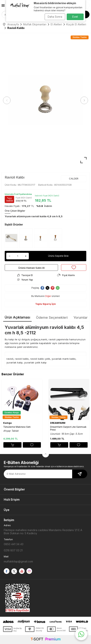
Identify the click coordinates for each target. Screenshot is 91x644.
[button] (7, 100)
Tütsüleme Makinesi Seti (17, 427)
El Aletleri (56, 24)
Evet (75, 17)
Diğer (48, 296)
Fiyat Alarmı (66, 275)
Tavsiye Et (25, 275)
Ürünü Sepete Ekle (58, 256)
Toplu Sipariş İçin (45, 304)
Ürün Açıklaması (17, 317)
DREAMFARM (58, 423)
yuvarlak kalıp (15, 362)
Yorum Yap (25, 280)
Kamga (7, 423)
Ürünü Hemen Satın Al (31, 268)
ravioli (10, 359)
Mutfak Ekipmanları (35, 24)
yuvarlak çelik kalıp (35, 362)
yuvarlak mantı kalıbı (64, 359)
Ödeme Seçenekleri (52, 317)
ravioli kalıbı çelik (40, 359)
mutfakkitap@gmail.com (18, 561)
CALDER (74, 179)
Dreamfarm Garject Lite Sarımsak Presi (68, 428)
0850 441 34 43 (14, 544)
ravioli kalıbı (22, 359)
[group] (45, 100)
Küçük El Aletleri (76, 24)
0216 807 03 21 (13, 550)
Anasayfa (11, 24)
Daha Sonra (55, 17)
